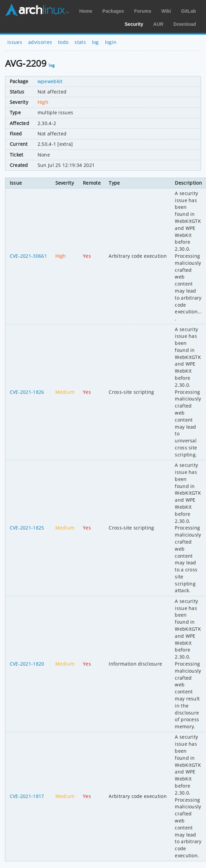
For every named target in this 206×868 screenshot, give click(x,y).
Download (185, 24)
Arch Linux (37, 10)
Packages (113, 11)
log (95, 42)
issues (15, 42)
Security (134, 24)
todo (63, 42)
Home (86, 11)
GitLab (189, 11)
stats (80, 42)
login (111, 42)
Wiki (166, 11)
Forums (143, 11)
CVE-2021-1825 (27, 528)
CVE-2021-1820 (27, 664)
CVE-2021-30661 (28, 256)
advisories (40, 42)
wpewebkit (50, 81)
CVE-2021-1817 (27, 796)
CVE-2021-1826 (27, 392)
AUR (158, 24)
